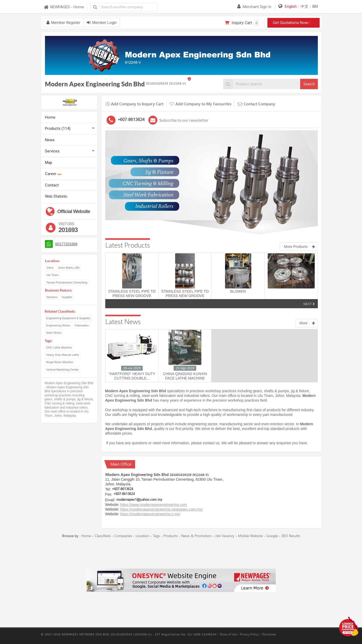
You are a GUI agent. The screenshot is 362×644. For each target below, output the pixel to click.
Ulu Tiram (53, 275)
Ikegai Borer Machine (60, 362)
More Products (300, 247)
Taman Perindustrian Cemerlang (67, 282)
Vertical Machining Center (62, 370)
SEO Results (291, 536)
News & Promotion (196, 536)
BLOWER (238, 291)
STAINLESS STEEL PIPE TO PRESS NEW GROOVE (132, 294)
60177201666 (67, 244)
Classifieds (103, 536)
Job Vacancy (225, 536)
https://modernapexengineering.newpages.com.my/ (162, 509)
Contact (52, 185)
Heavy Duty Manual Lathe (63, 355)
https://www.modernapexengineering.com (154, 505)
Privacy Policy (249, 634)
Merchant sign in (254, 7)
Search (309, 84)
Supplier (67, 297)
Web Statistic (56, 196)
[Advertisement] (181, 554)
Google (272, 536)
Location (142, 536)
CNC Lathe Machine (59, 347)
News (50, 140)
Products (170, 536)
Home (50, 117)
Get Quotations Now (293, 23)
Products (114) (58, 128)
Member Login (102, 23)
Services (52, 151)
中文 (305, 7)
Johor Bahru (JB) (69, 268)
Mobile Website (250, 536)
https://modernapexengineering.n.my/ (150, 514)
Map (49, 163)
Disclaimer (269, 634)
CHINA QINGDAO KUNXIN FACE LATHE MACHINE (185, 376)
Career (53, 174)
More (307, 323)
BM (315, 7)
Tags (156, 536)
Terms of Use (228, 634)
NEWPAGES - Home (64, 7)
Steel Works (54, 333)
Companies (123, 536)
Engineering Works (58, 325)
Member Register (63, 23)
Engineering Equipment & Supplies (68, 318)
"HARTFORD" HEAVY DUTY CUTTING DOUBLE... (132, 376)
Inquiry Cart (242, 23)
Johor (50, 268)
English (291, 7)
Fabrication (82, 325)
